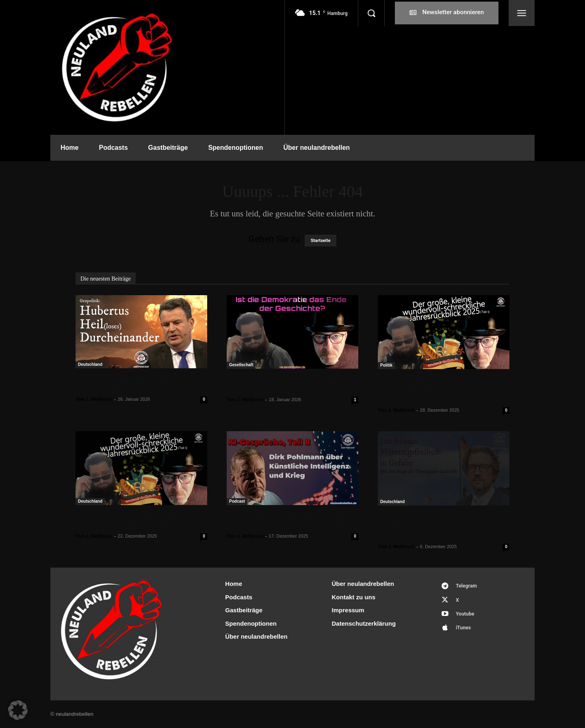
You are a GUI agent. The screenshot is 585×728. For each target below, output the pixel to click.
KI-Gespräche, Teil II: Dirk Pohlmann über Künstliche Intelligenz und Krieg (291, 520)
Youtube (467, 617)
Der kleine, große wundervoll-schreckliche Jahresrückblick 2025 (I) (140, 520)
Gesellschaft (241, 365)
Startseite (321, 241)
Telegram (468, 587)
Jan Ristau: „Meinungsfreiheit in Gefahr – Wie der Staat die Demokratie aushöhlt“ (433, 526)
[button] (371, 13)
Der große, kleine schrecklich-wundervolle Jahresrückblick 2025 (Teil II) (437, 389)
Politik (386, 365)
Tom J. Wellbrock (94, 399)
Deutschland (90, 364)
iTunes (465, 632)
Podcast (237, 501)
